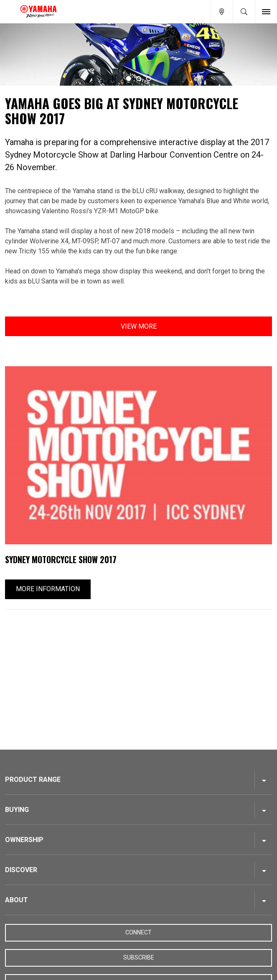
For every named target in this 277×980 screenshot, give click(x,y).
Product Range (33, 780)
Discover (21, 870)
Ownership (24, 840)
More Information (48, 589)
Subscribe (139, 957)
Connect (138, 932)
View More (139, 326)
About (17, 900)
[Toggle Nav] (266, 11)
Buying (17, 810)
